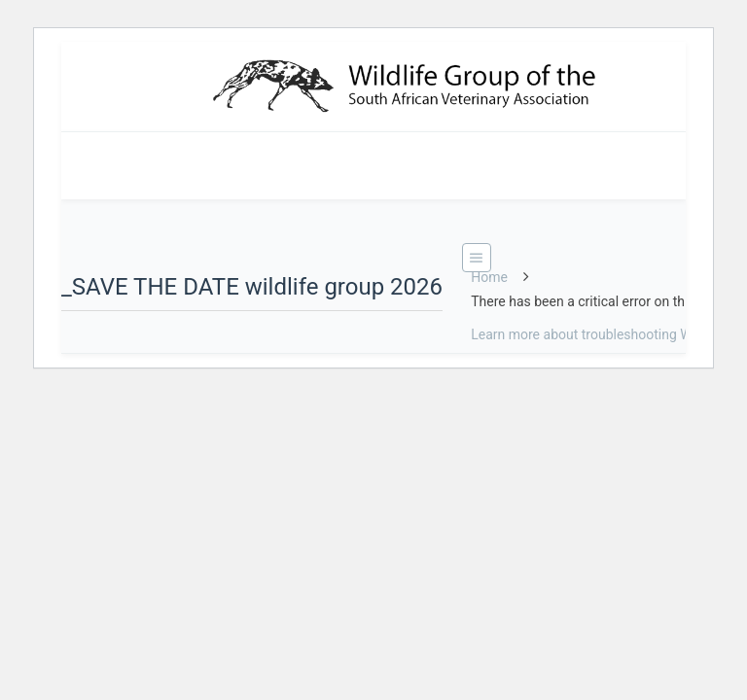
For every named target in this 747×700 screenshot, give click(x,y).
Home (489, 277)
